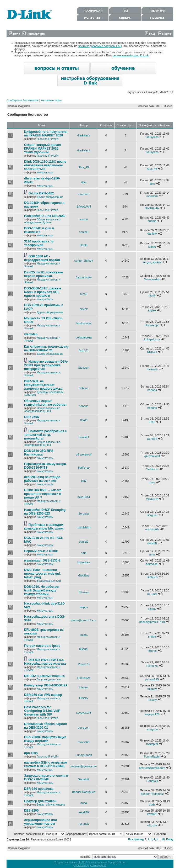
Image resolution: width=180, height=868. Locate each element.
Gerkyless (84, 135)
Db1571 (84, 350)
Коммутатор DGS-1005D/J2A (46, 685)
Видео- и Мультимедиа (51, 805)
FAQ (150, 34)
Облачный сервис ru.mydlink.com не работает (45, 403)
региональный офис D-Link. (131, 55)
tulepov (84, 687)
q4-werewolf (84, 454)
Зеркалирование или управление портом (40, 822)
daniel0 (84, 232)
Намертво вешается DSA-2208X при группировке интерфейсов (46, 365)
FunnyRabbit (84, 755)
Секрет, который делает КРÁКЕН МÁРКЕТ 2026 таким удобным (43, 149)
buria (84, 803)
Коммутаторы (45, 173)
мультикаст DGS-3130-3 (42, 560)
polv (84, 481)
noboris (84, 388)
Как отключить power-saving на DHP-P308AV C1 (46, 348)
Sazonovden (84, 277)
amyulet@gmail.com (84, 766)
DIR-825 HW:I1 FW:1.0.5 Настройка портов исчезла (45, 662)
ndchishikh (84, 527)
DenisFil (84, 437)
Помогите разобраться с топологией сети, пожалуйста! (45, 435)
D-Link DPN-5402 (41, 193)
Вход (15, 34)
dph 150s (31, 753)
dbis (84, 182)
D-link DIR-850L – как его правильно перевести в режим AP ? (43, 494)
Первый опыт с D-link (41, 551)
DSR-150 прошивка (39, 789)
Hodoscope (84, 323)
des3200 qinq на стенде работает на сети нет (42, 479)
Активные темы (51, 100)
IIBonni (84, 649)
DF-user (84, 592)
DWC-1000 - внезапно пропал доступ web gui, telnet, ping (42, 574)
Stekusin (84, 368)
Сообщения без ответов (23, 100)
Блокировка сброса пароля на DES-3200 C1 (45, 726)
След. (170, 839)
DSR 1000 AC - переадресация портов (42, 258)
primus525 (84, 678)
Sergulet (84, 514)
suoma (84, 219)
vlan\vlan (31, 334)
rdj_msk (84, 824)
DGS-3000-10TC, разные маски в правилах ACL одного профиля (43, 292)
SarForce (84, 468)
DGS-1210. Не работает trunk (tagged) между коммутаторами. (42, 590)
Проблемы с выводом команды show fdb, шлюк (44, 527)
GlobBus (84, 575)
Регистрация (34, 34)
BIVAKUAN (84, 207)
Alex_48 (84, 167)
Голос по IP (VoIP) (48, 139)
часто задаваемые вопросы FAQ (100, 46)
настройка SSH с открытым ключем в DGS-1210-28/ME (46, 764)
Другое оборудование (50, 197)
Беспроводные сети (49, 581)
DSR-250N (32, 417)
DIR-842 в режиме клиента (44, 676)
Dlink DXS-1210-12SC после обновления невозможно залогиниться (45, 165)
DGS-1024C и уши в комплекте (39, 230)
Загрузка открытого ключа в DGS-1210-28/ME (46, 777)
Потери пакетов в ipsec (42, 646)
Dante (84, 245)
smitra (84, 635)
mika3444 (84, 497)
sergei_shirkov (84, 261)
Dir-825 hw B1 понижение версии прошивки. (43, 274)
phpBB (82, 862)
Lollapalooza (84, 337)
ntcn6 (84, 294)
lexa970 (84, 812)
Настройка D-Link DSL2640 (45, 216)
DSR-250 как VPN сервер (43, 695)
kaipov (84, 607)
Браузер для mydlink (40, 801)
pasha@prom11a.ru (84, 620)
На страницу (136, 839)
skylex (84, 309)
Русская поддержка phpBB (90, 865)
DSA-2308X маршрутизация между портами (45, 739)
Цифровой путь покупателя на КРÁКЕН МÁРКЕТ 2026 (46, 134)
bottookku (84, 562)
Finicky (84, 698)
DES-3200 (31, 811)
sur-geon (84, 728)
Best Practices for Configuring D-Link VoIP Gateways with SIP (42, 711)
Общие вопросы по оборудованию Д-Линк (42, 221)
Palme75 (84, 664)
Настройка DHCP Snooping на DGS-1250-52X (45, 512)
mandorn (84, 194)
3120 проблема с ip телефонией (39, 243)
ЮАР (84, 420)
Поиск (165, 34)
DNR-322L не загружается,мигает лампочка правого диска (43, 385)
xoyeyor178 (84, 713)
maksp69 (84, 742)
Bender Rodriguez (84, 792)
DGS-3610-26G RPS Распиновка (39, 453)
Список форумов (19, 106)
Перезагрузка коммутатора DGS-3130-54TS (45, 466)
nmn (84, 553)
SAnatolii (84, 779)
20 (163, 839)
